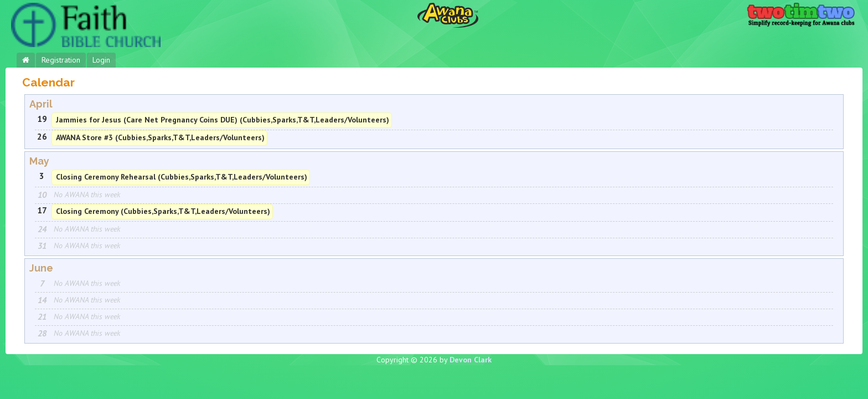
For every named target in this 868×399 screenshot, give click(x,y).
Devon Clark (471, 360)
